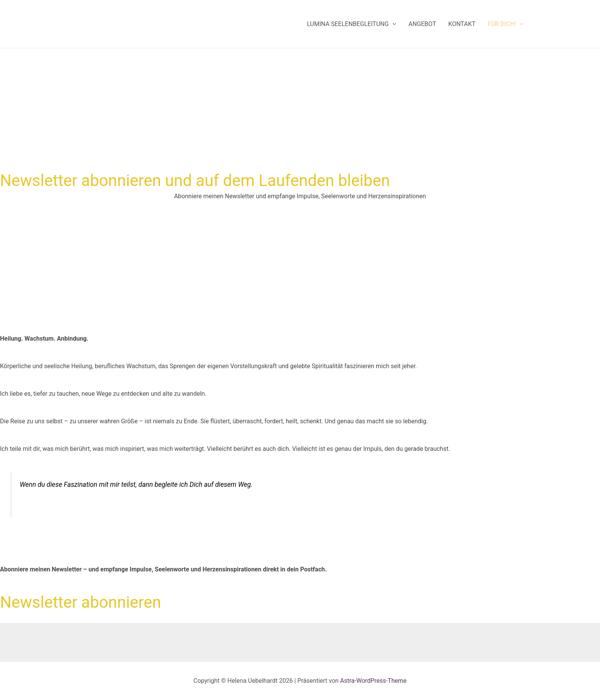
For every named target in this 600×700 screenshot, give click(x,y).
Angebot (422, 24)
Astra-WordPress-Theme (373, 681)
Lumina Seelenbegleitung (351, 24)
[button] (393, 24)
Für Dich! (506, 24)
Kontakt (462, 24)
